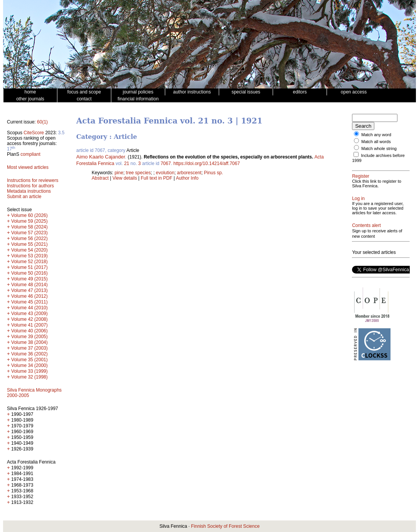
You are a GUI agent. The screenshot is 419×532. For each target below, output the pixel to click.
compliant (30, 154)
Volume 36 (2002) (29, 354)
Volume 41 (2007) (29, 325)
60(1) (42, 122)
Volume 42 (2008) (29, 319)
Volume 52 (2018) (29, 262)
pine (119, 173)
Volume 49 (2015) (29, 279)
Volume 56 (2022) (29, 238)
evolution (165, 173)
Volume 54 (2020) (29, 250)
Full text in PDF (157, 178)
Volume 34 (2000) (29, 365)
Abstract (100, 178)
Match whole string (379, 148)
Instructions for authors (30, 186)
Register (361, 176)
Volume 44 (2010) (29, 308)
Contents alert (366, 225)
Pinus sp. (214, 173)
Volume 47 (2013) (29, 290)
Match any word (376, 135)
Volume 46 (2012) (29, 296)
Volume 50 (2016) (29, 273)
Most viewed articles (28, 167)
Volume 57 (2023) (29, 233)
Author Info (187, 178)
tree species (138, 173)
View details (125, 178)
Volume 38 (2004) (29, 342)
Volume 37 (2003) (29, 348)
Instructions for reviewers (33, 180)
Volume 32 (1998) (29, 377)
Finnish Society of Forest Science (225, 526)
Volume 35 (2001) (29, 360)
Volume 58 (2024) (29, 227)
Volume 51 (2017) (29, 267)
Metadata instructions (29, 191)
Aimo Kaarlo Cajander (101, 157)
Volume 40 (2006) (29, 331)
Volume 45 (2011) (29, 302)
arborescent (189, 173)
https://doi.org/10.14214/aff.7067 (207, 163)
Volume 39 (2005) (29, 337)
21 (127, 163)
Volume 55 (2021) (29, 244)
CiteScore (34, 133)
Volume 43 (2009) (29, 314)
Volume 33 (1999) (29, 371)
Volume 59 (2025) (29, 221)
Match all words (376, 142)
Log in (358, 198)
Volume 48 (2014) (29, 285)
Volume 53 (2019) (29, 256)
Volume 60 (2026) (29, 215)
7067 (166, 163)
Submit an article (24, 197)
